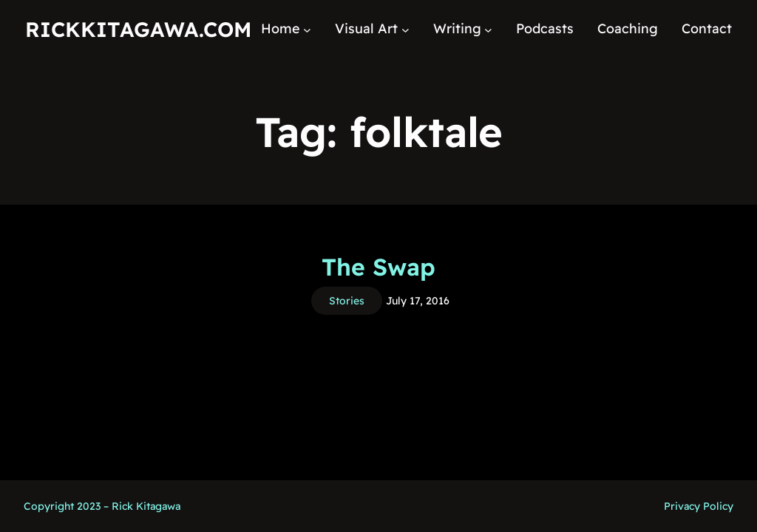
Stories (347, 301)
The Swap (378, 267)
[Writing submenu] (488, 29)
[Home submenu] (307, 29)
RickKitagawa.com (138, 29)
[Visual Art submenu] (405, 29)
